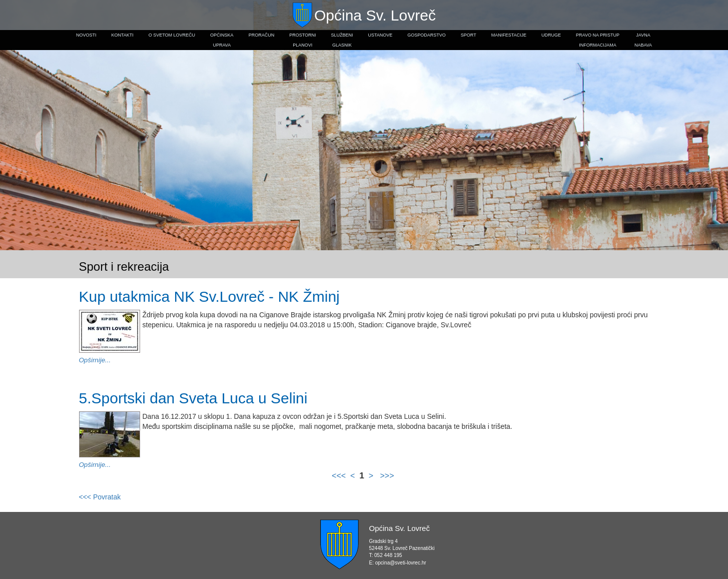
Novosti (86, 35)
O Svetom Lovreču (172, 35)
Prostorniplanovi (302, 40)
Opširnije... (95, 360)
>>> (386, 476)
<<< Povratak (100, 497)
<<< (340, 476)
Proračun (262, 35)
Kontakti (122, 35)
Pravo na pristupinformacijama (598, 40)
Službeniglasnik (342, 40)
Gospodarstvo (427, 35)
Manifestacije (509, 35)
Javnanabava (643, 40)
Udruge (551, 35)
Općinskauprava (222, 40)
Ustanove (381, 35)
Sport (469, 35)
